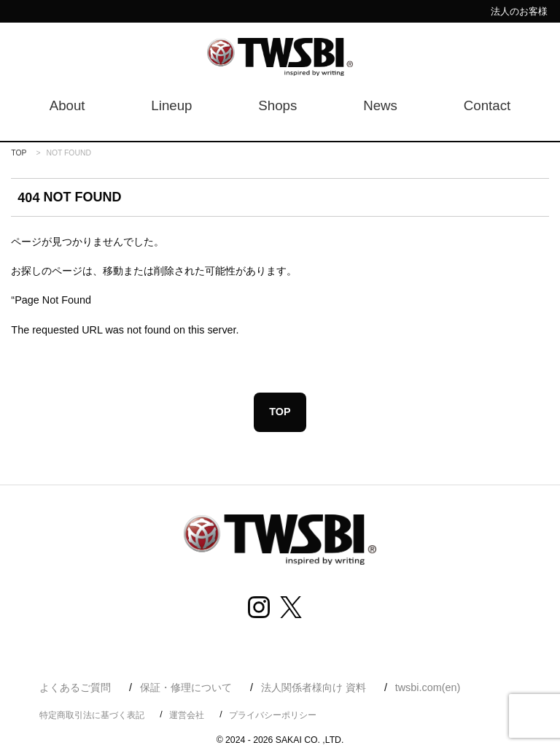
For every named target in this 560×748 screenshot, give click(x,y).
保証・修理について (186, 687)
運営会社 (187, 715)
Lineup (171, 105)
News (380, 105)
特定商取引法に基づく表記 (92, 715)
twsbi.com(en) (428, 687)
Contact (487, 105)
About (67, 105)
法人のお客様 (519, 11)
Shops (277, 105)
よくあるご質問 (75, 687)
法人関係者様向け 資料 (314, 687)
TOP (19, 153)
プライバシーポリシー (273, 715)
